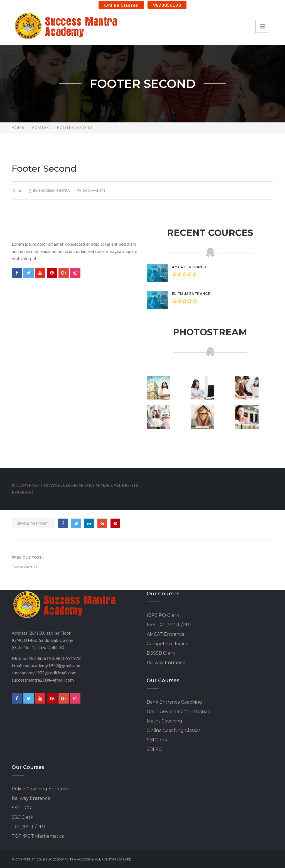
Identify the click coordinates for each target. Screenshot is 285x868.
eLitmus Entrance (191, 294)
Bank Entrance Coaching (174, 702)
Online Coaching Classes (174, 730)
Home (18, 127)
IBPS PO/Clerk (163, 615)
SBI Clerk (157, 740)
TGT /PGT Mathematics (38, 836)
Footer (41, 127)
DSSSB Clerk (161, 653)
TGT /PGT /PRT (29, 827)
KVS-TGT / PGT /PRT (169, 625)
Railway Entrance (166, 663)
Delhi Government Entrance (178, 712)
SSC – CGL (23, 808)
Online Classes (121, 5)
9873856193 (167, 5)
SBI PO (155, 749)
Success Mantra (54, 190)
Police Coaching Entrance (40, 789)
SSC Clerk (23, 817)
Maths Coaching (164, 721)
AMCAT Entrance (190, 267)
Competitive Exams (168, 644)
